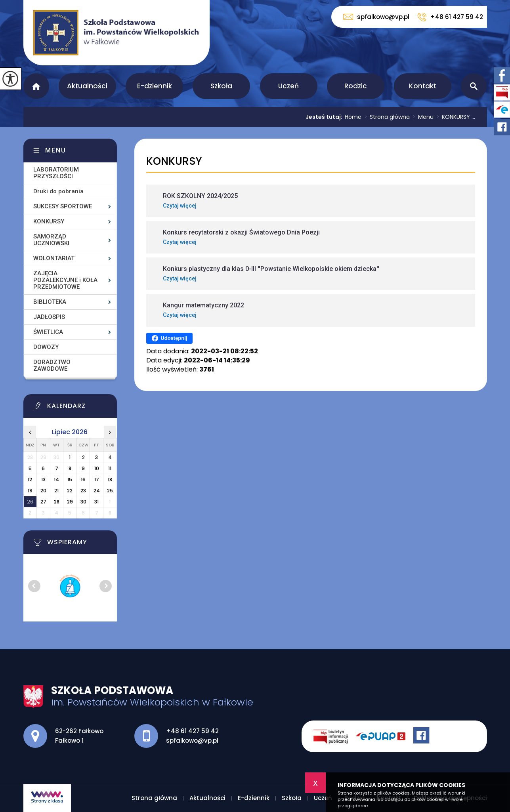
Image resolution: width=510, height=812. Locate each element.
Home (353, 117)
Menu (422, 117)
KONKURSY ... (454, 117)
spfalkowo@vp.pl (376, 17)
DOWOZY (46, 347)
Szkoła (221, 86)
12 (30, 479)
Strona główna (36, 86)
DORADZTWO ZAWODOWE (52, 365)
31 (96, 502)
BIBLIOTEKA (50, 302)
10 (97, 468)
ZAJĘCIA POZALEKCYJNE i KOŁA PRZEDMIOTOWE (65, 280)
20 (43, 491)
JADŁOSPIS (49, 317)
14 (56, 479)
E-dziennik (155, 86)
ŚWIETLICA (48, 332)
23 (83, 491)
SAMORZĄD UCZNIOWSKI (51, 240)
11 (110, 468)
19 (30, 491)
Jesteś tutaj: (325, 117)
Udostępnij (169, 338)
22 (70, 491)
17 (97, 479)
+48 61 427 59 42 (450, 17)
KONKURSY (174, 161)
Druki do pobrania (58, 191)
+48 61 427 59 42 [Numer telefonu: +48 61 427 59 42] (192, 731)
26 (30, 502)
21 (56, 491)
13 (43, 479)
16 (83, 479)
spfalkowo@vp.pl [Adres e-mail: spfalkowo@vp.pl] (192, 741)
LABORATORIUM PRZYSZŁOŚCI (56, 173)
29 (70, 502)
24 (97, 491)
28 (57, 502)
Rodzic (356, 86)
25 (110, 491)
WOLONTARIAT (54, 258)
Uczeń (288, 86)
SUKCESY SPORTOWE (63, 206)
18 (110, 479)
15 (70, 479)
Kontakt (423, 86)
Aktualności (87, 86)
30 (83, 502)
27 (43, 502)
